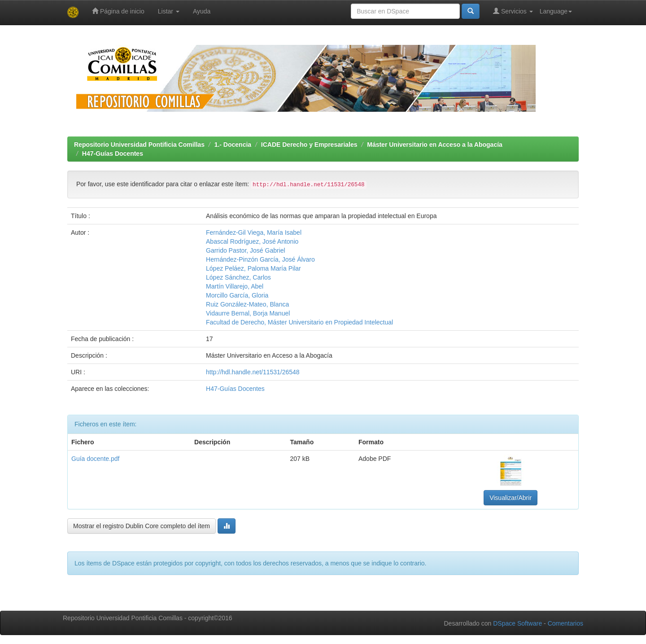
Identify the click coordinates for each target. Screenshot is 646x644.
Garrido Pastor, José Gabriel (246, 250)
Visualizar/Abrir (511, 498)
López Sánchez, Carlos (238, 277)
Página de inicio (118, 11)
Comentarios (565, 623)
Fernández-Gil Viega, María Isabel (254, 232)
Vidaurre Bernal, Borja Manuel (248, 313)
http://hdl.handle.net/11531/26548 (253, 372)
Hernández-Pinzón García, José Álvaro (260, 259)
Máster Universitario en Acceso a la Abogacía (435, 145)
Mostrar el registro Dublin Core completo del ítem (142, 526)
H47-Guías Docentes (113, 153)
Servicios (513, 11)
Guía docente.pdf (95, 459)
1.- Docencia (233, 145)
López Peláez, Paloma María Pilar (253, 268)
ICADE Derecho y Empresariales (309, 145)
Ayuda (202, 11)
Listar (169, 11)
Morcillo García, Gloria (237, 295)
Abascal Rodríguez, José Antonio (252, 241)
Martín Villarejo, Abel (235, 286)
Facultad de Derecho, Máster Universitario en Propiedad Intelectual (299, 322)
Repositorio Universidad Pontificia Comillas (139, 145)
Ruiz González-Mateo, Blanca (247, 304)
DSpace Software (517, 623)
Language (556, 11)
